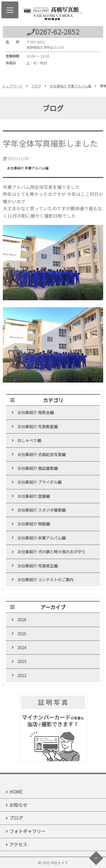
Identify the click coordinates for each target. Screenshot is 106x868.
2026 (22, 620)
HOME (16, 792)
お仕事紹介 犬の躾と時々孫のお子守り (51, 552)
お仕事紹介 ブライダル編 (39, 482)
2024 (22, 648)
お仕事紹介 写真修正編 (37, 566)
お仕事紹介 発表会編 (35, 412)
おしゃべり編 (29, 440)
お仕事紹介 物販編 (33, 524)
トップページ (12, 86)
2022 (22, 675)
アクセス (18, 844)
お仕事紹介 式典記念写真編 (41, 454)
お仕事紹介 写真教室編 (37, 427)
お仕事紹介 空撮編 (33, 496)
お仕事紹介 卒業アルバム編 (71, 86)
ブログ (36, 86)
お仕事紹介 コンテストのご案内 (45, 580)
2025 (22, 634)
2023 (22, 661)
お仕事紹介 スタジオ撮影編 (41, 510)
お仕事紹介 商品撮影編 (37, 468)
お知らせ (18, 805)
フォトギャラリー (27, 831)
